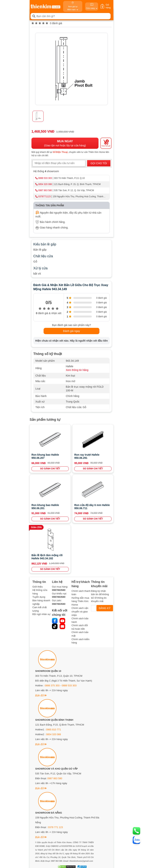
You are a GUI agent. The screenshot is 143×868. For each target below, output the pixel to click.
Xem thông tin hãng (77, 370)
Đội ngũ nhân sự (41, 614)
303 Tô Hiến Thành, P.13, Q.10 (69, 178)
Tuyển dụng (39, 597)
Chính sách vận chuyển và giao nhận (80, 611)
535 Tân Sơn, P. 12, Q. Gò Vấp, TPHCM (74, 190)
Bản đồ (41, 695)
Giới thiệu (38, 587)
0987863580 (59, 590)
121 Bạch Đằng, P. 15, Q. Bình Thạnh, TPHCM (77, 184)
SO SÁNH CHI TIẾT (50, 469)
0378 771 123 (55, 827)
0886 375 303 (52, 686)
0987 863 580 (45, 190)
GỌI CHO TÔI (99, 163)
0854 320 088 (45, 184)
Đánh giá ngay (71, 331)
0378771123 (44, 197)
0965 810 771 (54, 730)
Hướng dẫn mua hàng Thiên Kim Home (80, 601)
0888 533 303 (45, 178)
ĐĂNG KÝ (105, 608)
